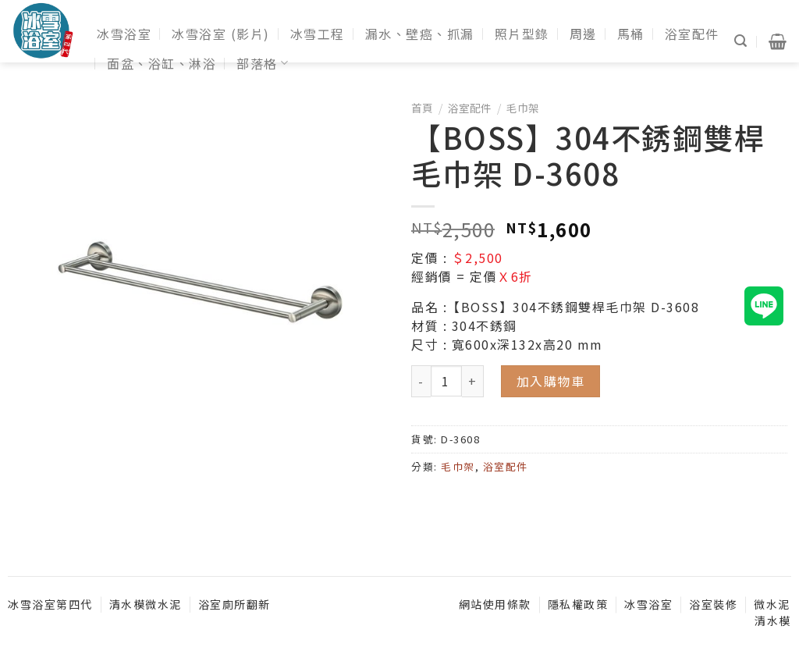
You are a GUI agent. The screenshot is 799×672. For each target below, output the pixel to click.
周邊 (583, 34)
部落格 (263, 63)
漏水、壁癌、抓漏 (420, 34)
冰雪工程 (318, 34)
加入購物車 (551, 381)
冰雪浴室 (124, 34)
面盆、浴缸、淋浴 (162, 63)
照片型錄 (522, 34)
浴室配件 (692, 34)
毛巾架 (523, 108)
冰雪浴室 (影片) (221, 34)
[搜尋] (741, 41)
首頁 (422, 108)
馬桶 (631, 34)
